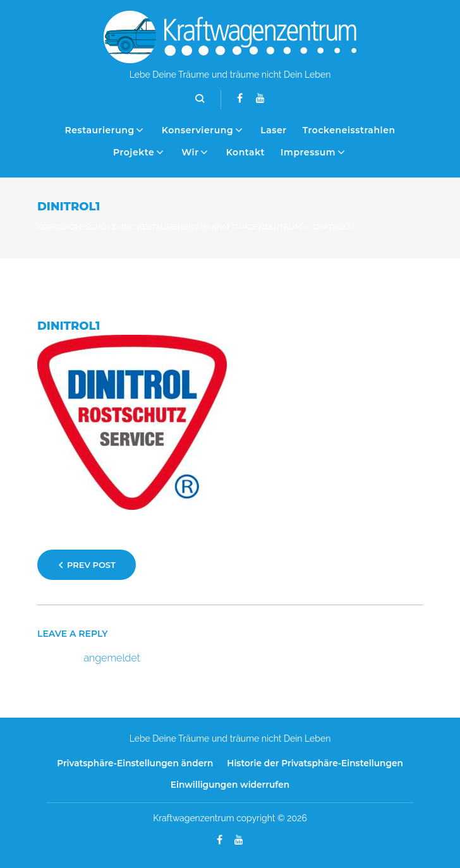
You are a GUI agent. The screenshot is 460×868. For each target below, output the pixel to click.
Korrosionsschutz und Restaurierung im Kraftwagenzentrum (169, 227)
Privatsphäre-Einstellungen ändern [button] (135, 763)
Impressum (308, 152)
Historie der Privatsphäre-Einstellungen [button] (315, 763)
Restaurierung (99, 130)
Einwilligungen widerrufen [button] (230, 785)
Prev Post (91, 565)
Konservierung (197, 130)
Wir (190, 152)
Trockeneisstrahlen (349, 130)
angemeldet (112, 658)
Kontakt (245, 152)
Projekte (134, 152)
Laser (274, 130)
